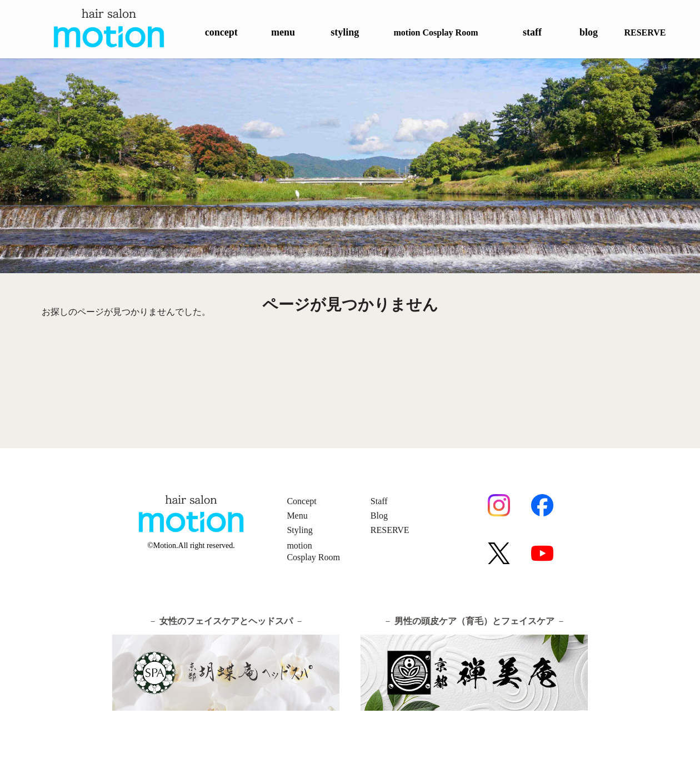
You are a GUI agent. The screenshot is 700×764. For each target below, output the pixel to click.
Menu (297, 516)
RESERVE (390, 530)
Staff (379, 501)
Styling (299, 530)
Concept (301, 501)
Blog (379, 516)
